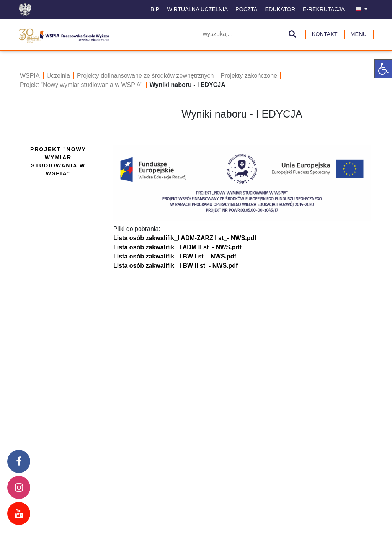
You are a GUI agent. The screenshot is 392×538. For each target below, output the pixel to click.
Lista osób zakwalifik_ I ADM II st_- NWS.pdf (177, 247)
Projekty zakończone (249, 76)
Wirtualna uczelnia (197, 9)
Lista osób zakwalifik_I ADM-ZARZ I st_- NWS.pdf (185, 238)
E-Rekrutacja (324, 9)
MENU (359, 34)
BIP (155, 9)
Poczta (246, 9)
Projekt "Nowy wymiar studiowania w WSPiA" (81, 85)
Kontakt (325, 34)
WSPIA (30, 76)
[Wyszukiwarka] (241, 35)
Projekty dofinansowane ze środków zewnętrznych (145, 76)
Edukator (280, 9)
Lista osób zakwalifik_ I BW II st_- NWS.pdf (176, 266)
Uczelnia (58, 76)
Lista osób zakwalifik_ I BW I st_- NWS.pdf (175, 256)
